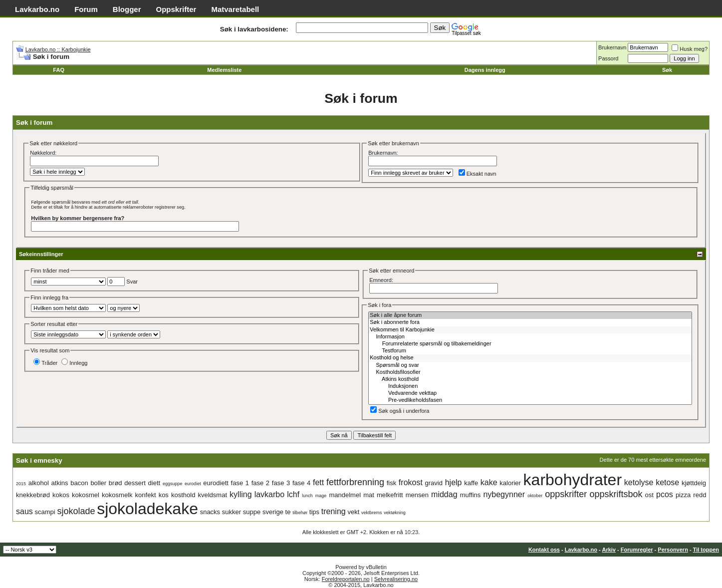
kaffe (471, 483)
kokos (61, 495)
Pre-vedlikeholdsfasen (530, 400)
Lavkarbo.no (37, 9)
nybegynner (504, 494)
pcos (665, 494)
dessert (135, 483)
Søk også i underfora (400, 411)
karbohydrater (573, 480)
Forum (86, 9)
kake (489, 482)
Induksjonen (530, 386)
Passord (608, 58)
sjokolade (76, 511)
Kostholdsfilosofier (530, 372)
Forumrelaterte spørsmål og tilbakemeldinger (530, 344)
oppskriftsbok (616, 494)
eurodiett (216, 483)
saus (24, 511)
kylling (241, 494)
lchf (293, 494)
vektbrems (372, 513)
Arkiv (609, 550)
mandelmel (345, 495)
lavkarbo (269, 494)
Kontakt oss (544, 550)
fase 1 (240, 483)
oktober (535, 496)
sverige (273, 512)
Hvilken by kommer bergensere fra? (78, 218)
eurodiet (193, 484)
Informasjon (530, 337)
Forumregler (637, 550)
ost (649, 495)
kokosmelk (117, 495)
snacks (210, 512)
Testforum (530, 351)
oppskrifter (566, 494)
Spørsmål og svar (530, 365)
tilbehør (300, 513)
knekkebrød (33, 495)
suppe (252, 512)
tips (314, 512)
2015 (21, 484)
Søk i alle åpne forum (530, 315)
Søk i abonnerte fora (530, 322)
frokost (411, 482)
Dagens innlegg (485, 70)
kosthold (183, 495)
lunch (307, 496)
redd (700, 495)
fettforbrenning (355, 482)
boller (98, 483)
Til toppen (706, 550)
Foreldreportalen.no (346, 579)
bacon (79, 483)
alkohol (39, 483)
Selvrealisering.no (396, 579)
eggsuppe (173, 484)
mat (369, 495)
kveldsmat (212, 495)
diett (154, 483)
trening (334, 511)
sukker (232, 512)
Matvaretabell (235, 9)
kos (164, 495)
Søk (667, 70)
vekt (353, 512)
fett (318, 482)
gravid (434, 483)
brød (116, 483)
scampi (45, 512)
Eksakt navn (478, 174)
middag (444, 494)
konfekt (146, 495)
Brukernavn (612, 47)
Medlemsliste (224, 70)
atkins (60, 483)
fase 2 (260, 483)
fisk (392, 483)
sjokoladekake (147, 509)
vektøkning (395, 513)
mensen (417, 495)
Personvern (673, 550)
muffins (471, 495)
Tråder (45, 363)
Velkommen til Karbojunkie (530, 330)
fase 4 (301, 483)
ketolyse (639, 482)
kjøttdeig (694, 483)
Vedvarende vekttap (530, 393)
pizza (683, 495)
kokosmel (86, 495)
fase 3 (281, 483)
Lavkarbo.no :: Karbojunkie (58, 49)
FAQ (59, 70)
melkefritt (390, 495)
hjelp (454, 482)
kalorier (510, 483)
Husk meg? (690, 49)
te (288, 512)
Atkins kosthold (530, 379)
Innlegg (74, 363)
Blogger (127, 9)
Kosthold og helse (530, 358)
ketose (667, 482)
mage (321, 496)
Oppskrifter (176, 9)
